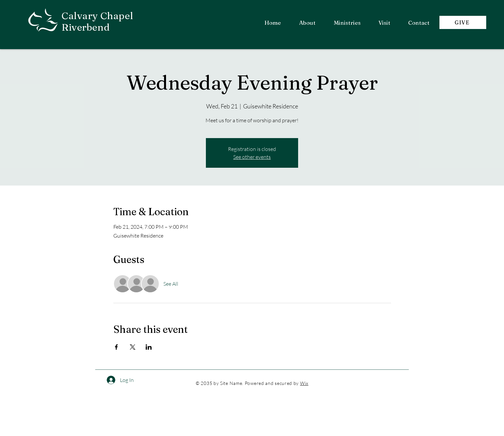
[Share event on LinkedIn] (149, 347)
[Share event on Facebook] (116, 347)
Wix (304, 383)
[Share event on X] (133, 347)
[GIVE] (463, 22)
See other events (252, 157)
